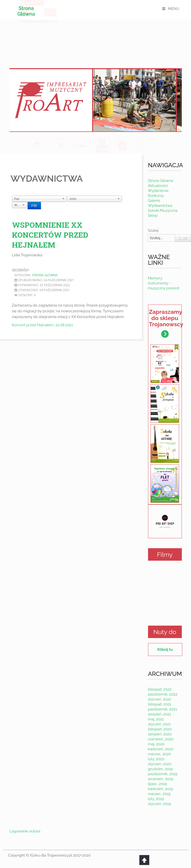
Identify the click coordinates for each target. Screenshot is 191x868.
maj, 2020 (156, 744)
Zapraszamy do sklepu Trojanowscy (165, 323)
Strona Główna (27, 11)
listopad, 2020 (160, 729)
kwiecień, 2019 (161, 789)
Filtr (34, 206)
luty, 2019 (156, 799)
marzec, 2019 (159, 794)
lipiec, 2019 (157, 784)
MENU (173, 9)
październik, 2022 (163, 694)
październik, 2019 (163, 774)
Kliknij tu (165, 650)
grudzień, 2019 (160, 769)
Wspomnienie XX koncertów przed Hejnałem (50, 235)
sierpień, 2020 (160, 734)
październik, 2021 (163, 709)
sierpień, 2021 (160, 714)
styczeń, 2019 (160, 804)
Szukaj (153, 230)
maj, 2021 (156, 719)
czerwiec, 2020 (161, 739)
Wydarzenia (158, 191)
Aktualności (158, 186)
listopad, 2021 (160, 704)
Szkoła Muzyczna (163, 211)
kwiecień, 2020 (161, 749)
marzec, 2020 (160, 754)
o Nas (82, 146)
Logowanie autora (25, 831)
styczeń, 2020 (160, 764)
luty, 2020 (156, 759)
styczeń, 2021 (159, 724)
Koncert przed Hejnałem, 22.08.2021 (42, 325)
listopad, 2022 (160, 689)
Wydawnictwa (160, 206)
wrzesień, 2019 (161, 779)
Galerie (154, 201)
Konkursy (156, 196)
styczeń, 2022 (160, 699)
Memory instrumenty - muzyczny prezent (164, 283)
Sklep (153, 216)
